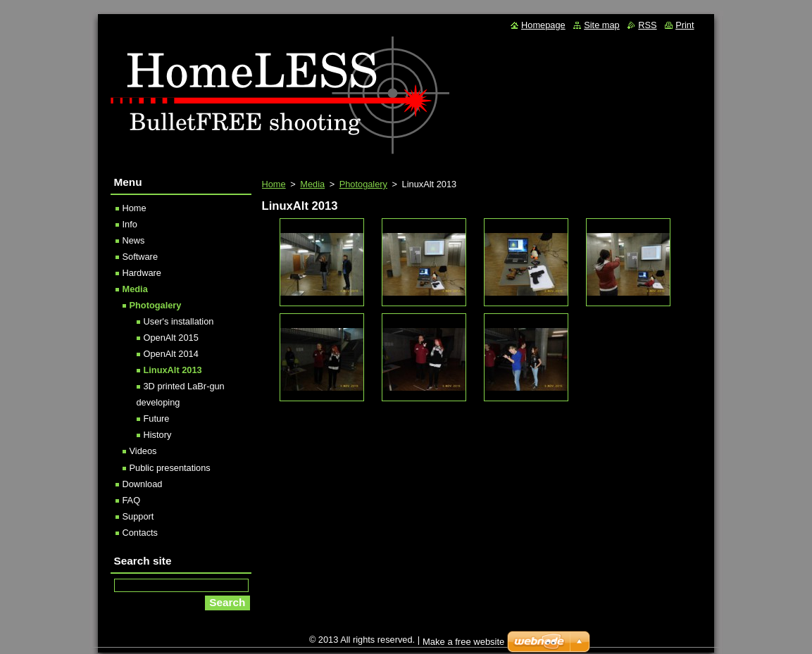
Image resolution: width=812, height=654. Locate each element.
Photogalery (363, 184)
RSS (647, 25)
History (158, 435)
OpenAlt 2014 (171, 354)
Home (274, 184)
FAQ (132, 500)
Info (130, 224)
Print (685, 25)
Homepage (543, 25)
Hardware (142, 273)
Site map (602, 25)
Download (143, 484)
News (134, 240)
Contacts (140, 533)
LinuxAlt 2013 (173, 370)
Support (138, 516)
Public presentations (170, 468)
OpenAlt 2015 (171, 338)
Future (157, 419)
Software (140, 257)
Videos (143, 451)
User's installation (179, 321)
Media (312, 184)
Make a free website (463, 642)
